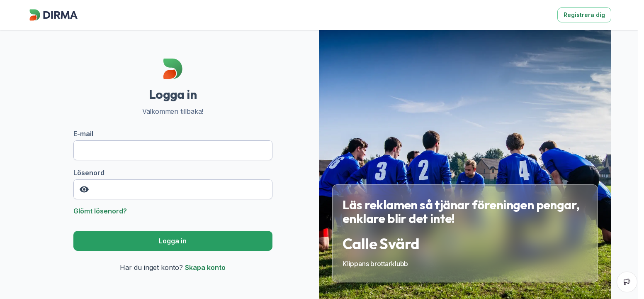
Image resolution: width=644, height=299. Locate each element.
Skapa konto (205, 267)
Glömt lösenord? (100, 211)
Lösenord (173, 184)
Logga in (173, 241)
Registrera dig (584, 15)
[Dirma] (53, 21)
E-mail (173, 145)
